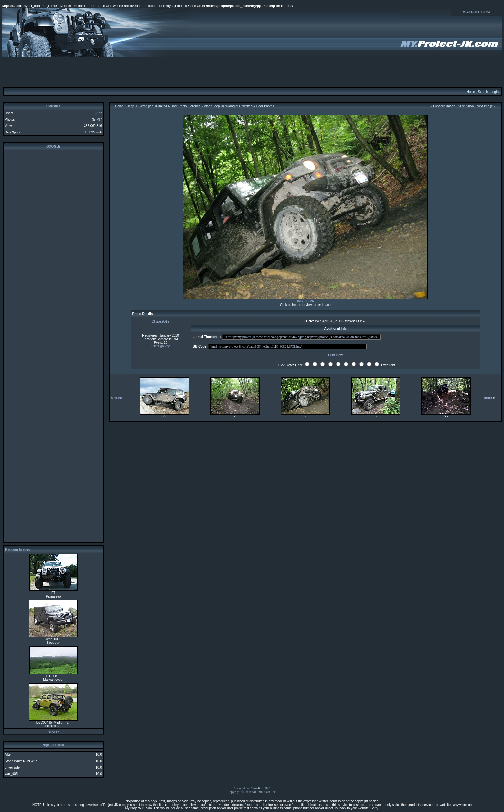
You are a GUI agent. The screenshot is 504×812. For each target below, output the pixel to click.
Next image (485, 106)
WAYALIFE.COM (476, 12)
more (53, 731)
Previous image (444, 106)
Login (494, 92)
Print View (335, 355)
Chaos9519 (160, 321)
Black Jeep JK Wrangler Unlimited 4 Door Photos (239, 106)
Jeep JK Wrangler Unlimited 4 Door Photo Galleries (164, 106)
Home (471, 92)
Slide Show (466, 106)
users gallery (161, 346)
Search (483, 92)
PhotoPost (257, 788)
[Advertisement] (252, 72)
